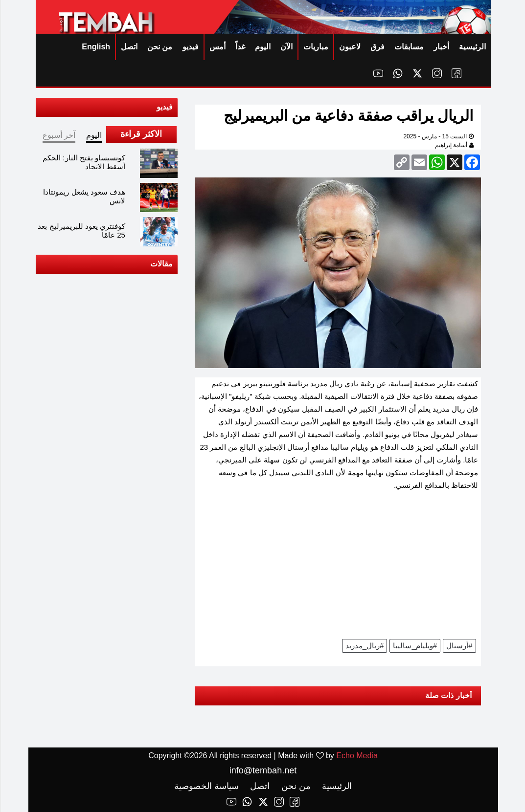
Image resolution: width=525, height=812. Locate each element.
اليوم (262, 47)
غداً (240, 47)
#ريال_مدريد (364, 646)
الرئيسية (472, 47)
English (95, 47)
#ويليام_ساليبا (414, 646)
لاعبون (349, 47)
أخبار (441, 47)
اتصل (129, 47)
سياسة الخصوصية (206, 786)
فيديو (190, 47)
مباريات (315, 47)
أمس (217, 47)
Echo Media (356, 756)
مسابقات (409, 47)
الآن (286, 47)
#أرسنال (459, 646)
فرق (377, 47)
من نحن (159, 47)
